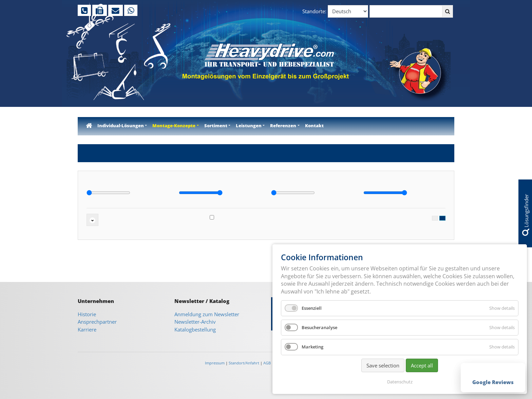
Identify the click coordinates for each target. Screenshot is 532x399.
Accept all (422, 365)
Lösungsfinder (526, 215)
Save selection (383, 365)
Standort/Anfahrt (244, 363)
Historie (87, 314)
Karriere (87, 329)
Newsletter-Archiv (195, 322)
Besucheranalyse (319, 327)
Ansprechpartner (97, 322)
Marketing (312, 347)
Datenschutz (400, 382)
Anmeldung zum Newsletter (207, 314)
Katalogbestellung (195, 329)
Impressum (215, 363)
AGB (267, 363)
